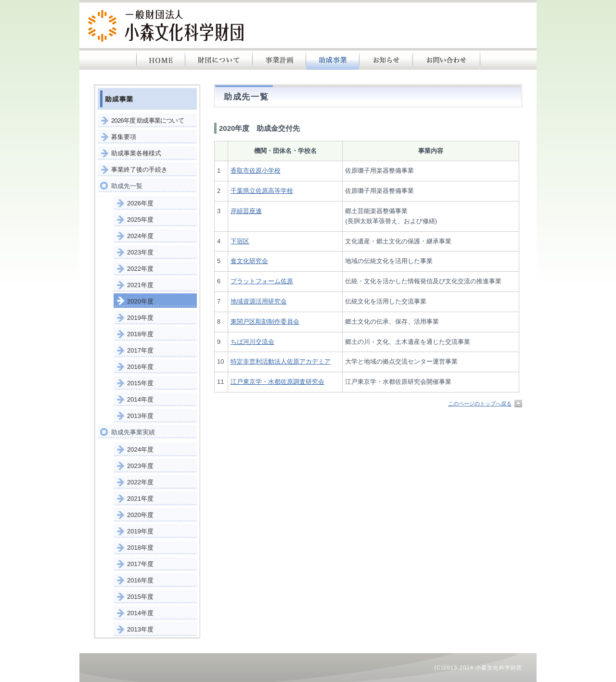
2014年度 (140, 399)
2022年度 (140, 269)
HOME (161, 60)
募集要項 (124, 137)
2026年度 (140, 203)
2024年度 (140, 236)
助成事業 (333, 60)
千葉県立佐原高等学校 (262, 191)
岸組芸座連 (246, 211)
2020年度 (140, 301)
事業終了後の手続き (139, 170)
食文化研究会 (249, 261)
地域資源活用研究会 (259, 301)
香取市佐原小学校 (256, 170)
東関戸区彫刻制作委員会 (265, 322)
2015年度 (140, 383)
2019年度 (140, 318)
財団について (219, 60)
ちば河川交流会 (252, 342)
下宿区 (240, 241)
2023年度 (140, 252)
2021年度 (140, 285)
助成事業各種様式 (136, 153)
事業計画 (279, 60)
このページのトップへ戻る (480, 404)
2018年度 (140, 334)
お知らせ (386, 60)
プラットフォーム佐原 (262, 281)
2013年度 (140, 416)
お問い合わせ (447, 60)
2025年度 (140, 220)
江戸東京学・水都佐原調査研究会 (277, 382)
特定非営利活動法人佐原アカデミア (281, 361)
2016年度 (140, 367)
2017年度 (140, 350)
